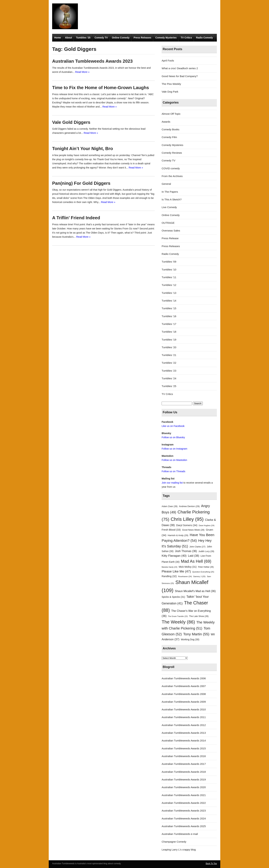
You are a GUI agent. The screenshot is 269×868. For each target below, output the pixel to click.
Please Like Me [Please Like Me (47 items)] (176, 571)
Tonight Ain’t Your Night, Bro (83, 149)
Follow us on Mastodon (174, 460)
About (68, 38)
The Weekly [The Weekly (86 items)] (178, 622)
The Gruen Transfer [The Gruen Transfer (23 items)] (178, 616)
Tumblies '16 (169, 316)
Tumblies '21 (169, 355)
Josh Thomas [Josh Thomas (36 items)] (186, 551)
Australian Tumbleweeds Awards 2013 (184, 733)
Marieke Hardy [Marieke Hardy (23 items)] (169, 567)
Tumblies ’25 (83, 38)
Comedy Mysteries (166, 38)
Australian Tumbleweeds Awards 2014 (184, 741)
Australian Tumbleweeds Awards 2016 (184, 756)
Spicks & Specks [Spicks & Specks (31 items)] (173, 597)
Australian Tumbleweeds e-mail (180, 834)
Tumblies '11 (169, 277)
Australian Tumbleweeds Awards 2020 (184, 787)
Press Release (170, 238)
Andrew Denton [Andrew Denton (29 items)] (189, 506)
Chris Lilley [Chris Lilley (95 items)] (187, 519)
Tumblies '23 (169, 371)
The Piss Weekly (171, 84)
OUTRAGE (168, 223)
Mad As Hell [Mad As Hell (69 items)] (196, 561)
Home (58, 38)
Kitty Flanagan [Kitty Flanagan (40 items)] (174, 556)
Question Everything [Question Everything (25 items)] (203, 572)
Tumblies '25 (169, 386)
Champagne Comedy (174, 842)
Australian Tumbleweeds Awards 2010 (184, 709)
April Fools (168, 61)
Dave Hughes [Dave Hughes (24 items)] (207, 525)
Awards (166, 122)
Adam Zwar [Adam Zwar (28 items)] (170, 506)
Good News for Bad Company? (180, 76)
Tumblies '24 (169, 378)
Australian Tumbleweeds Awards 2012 (184, 725)
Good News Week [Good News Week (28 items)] (193, 530)
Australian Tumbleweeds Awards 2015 (184, 748)
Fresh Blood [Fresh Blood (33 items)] (171, 530)
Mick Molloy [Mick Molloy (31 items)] (188, 567)
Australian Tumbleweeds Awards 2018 (184, 772)
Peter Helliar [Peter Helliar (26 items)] (206, 567)
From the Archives (172, 176)
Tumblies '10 (169, 270)
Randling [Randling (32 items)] (169, 576)
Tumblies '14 (169, 301)
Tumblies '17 (169, 324)
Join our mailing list (172, 483)
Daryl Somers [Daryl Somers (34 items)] (187, 525)
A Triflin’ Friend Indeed (76, 218)
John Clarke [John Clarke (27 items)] (197, 547)
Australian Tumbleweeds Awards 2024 (184, 818)
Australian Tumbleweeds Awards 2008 (184, 694)
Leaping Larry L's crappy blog (179, 850)
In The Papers (170, 192)
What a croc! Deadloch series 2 (180, 68)
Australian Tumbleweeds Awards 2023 (92, 61)
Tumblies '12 (169, 285)
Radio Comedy (204, 38)
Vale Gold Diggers (71, 122)
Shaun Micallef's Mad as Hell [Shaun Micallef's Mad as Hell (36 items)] (195, 591)
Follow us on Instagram (174, 449)
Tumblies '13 (169, 293)
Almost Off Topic (171, 114)
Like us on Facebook (173, 426)
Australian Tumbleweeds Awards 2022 (184, 803)
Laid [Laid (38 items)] (194, 556)
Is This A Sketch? (172, 199)
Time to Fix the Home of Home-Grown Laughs (101, 88)
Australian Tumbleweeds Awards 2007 (184, 686)
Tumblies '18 (169, 332)
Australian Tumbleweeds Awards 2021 (184, 795)
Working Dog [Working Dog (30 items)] (190, 640)
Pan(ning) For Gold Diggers (81, 183)
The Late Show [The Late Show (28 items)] (199, 616)
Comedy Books (170, 129)
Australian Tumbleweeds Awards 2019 (184, 779)
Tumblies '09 (169, 262)
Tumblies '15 (169, 308)
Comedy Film (169, 137)
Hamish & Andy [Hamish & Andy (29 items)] (178, 535)
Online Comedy (121, 38)
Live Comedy (169, 207)
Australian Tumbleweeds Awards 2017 (184, 764)
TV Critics (186, 38)
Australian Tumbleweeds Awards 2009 (184, 702)
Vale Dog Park (170, 92)
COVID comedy (171, 168)
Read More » (82, 72)
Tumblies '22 (169, 363)
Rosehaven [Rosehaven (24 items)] (185, 576)
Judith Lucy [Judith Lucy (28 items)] (206, 551)
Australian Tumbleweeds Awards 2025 (184, 826)
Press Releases (142, 38)
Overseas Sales (171, 231)
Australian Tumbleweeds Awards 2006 (184, 678)
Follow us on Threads (173, 471)
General (166, 184)
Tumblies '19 (169, 340)
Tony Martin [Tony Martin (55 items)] (196, 634)
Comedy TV (101, 38)
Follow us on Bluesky (173, 437)
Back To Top (211, 864)
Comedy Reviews (172, 153)
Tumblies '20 (169, 347)
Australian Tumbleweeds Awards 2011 (184, 717)
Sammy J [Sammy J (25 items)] (199, 576)
